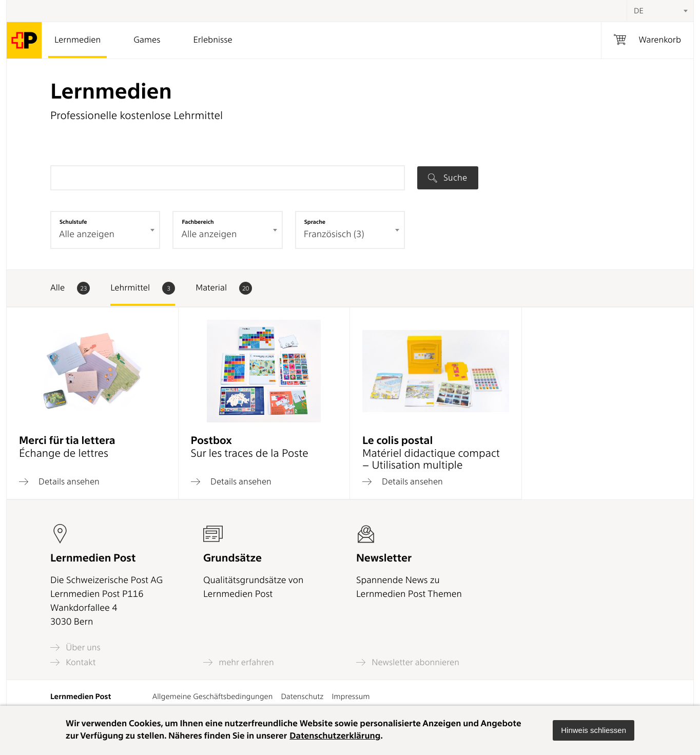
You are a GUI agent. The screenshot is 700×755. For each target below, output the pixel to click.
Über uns (75, 647)
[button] (594, 730)
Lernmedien (77, 40)
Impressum (351, 696)
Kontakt (73, 662)
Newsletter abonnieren (408, 662)
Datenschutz (302, 696)
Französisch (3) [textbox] (334, 234)
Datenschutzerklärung (335, 736)
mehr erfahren (239, 662)
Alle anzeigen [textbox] (87, 234)
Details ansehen (59, 481)
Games (147, 40)
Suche (448, 178)
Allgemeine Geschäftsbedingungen (213, 696)
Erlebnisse (212, 40)
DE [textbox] (639, 11)
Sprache (315, 222)
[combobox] (660, 11)
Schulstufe (73, 222)
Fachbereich (198, 222)
